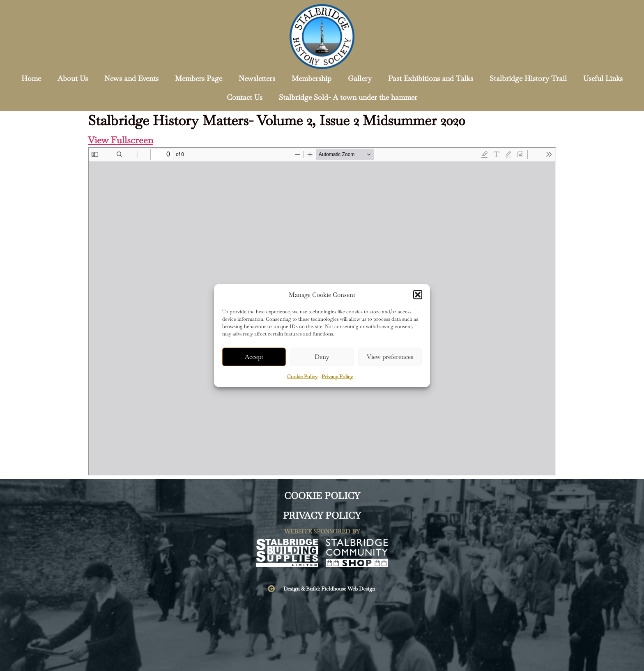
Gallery (360, 78)
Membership (312, 78)
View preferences (390, 357)
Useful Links (603, 78)
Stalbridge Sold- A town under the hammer (348, 97)
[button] (418, 295)
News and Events (131, 78)
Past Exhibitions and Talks (431, 78)
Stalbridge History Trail (528, 78)
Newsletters (257, 78)
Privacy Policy (337, 376)
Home (31, 78)
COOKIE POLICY (322, 496)
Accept (254, 357)
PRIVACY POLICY (322, 516)
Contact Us (245, 97)
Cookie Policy (302, 376)
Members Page (199, 78)
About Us (73, 78)
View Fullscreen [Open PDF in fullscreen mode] (121, 140)
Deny (322, 357)
